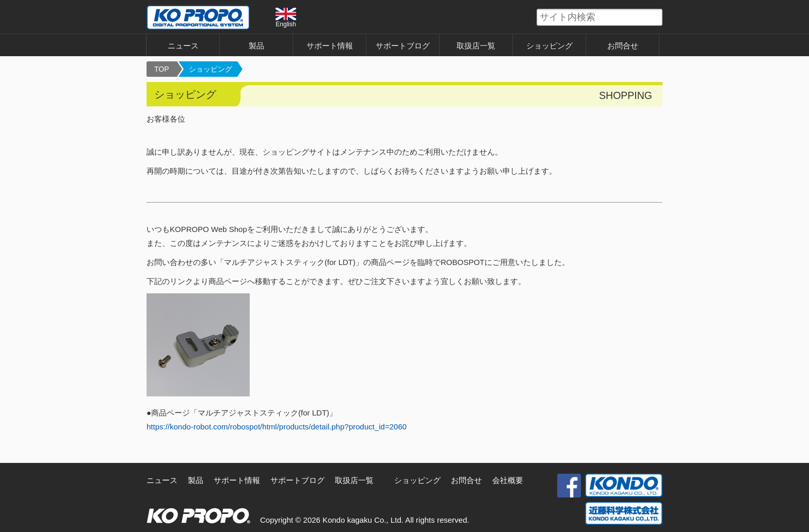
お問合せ (623, 46)
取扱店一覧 (476, 46)
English (286, 18)
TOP (162, 69)
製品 (256, 46)
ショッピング (549, 46)
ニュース (183, 46)
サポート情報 (330, 46)
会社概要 (508, 480)
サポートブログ (403, 46)
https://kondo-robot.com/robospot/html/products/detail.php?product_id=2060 (277, 427)
